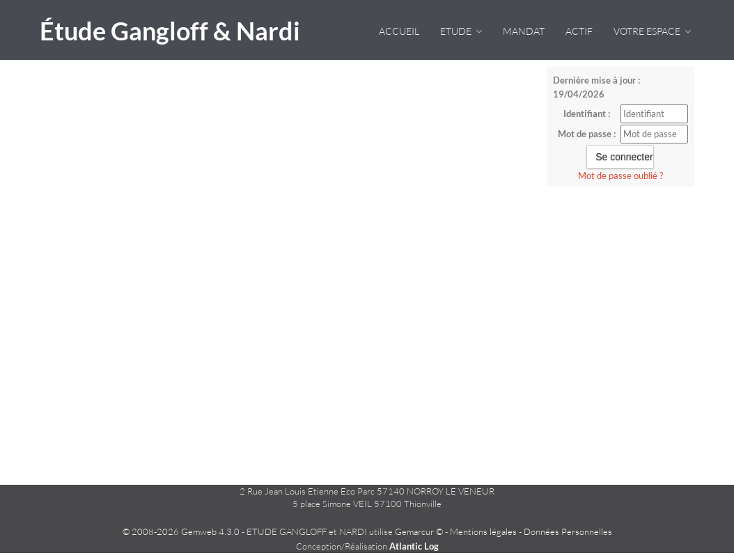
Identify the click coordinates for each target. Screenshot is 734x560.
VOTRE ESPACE (652, 31)
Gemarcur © (419, 531)
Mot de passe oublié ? (620, 176)
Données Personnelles (568, 531)
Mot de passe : (587, 134)
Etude (461, 31)
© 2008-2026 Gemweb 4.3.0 (181, 531)
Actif (579, 31)
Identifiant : (587, 114)
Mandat (524, 31)
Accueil (399, 31)
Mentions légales (483, 531)
